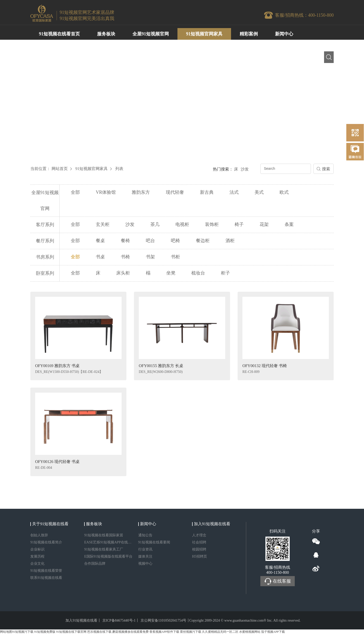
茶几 (155, 224)
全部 (75, 192)
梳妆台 (198, 273)
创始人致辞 (39, 535)
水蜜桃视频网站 (250, 632)
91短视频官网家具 (92, 169)
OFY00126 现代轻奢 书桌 (57, 462)
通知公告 (145, 535)
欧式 (284, 192)
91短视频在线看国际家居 (104, 535)
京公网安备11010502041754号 (163, 620)
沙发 (245, 169)
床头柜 (123, 273)
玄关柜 (103, 224)
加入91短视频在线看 (81, 620)
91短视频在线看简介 (46, 542)
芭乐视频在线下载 (99, 632)
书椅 (125, 257)
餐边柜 (203, 241)
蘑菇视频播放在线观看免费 (130, 632)
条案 (289, 224)
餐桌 (100, 241)
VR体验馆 (106, 192)
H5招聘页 (200, 556)
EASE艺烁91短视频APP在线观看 (109, 542)
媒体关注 (145, 556)
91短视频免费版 (45, 632)
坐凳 (171, 273)
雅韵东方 (141, 192)
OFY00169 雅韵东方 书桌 (57, 366)
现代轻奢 (175, 192)
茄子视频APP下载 (273, 632)
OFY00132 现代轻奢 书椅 (265, 366)
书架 (150, 257)
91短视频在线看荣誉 (46, 571)
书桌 (100, 257)
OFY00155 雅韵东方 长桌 (161, 366)
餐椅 (125, 241)
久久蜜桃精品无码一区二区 (220, 632)
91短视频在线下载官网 (71, 632)
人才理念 (199, 535)
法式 (234, 192)
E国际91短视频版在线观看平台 (108, 556)
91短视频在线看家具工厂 (104, 549)
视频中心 (145, 564)
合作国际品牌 (95, 564)
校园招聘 (199, 549)
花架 (264, 224)
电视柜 (182, 224)
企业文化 (37, 564)
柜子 (225, 273)
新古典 (207, 192)
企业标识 (37, 549)
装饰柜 (212, 224)
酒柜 (230, 241)
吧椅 (175, 241)
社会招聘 (199, 542)
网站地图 (6, 632)
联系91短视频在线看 (46, 578)
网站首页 (60, 169)
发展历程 (37, 556)
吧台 (150, 241)
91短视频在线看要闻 (154, 542)
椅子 (239, 224)
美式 (259, 192)
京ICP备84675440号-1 (119, 620)
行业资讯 (145, 549)
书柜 (175, 257)
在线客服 (278, 581)
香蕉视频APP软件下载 (164, 632)
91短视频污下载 (23, 632)
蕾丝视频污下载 (191, 632)
